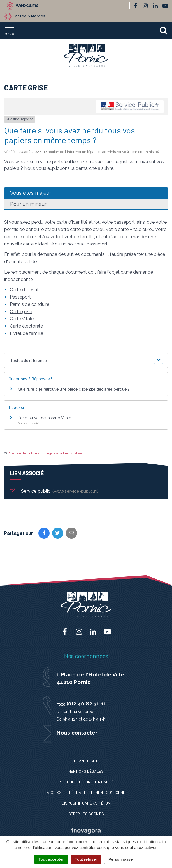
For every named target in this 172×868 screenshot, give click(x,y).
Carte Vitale (22, 319)
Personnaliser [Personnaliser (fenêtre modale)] (121, 859)
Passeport (20, 297)
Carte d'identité (25, 290)
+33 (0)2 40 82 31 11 (82, 704)
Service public (54, 492)
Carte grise (21, 312)
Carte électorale (26, 326)
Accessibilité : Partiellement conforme (86, 792)
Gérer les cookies (86, 814)
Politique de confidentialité (86, 782)
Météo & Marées (30, 16)
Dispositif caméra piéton (86, 803)
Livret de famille (26, 333)
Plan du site (86, 761)
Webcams (27, 5)
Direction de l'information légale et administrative (45, 453)
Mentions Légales (86, 771)
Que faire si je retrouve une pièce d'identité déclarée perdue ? (74, 389)
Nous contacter (77, 733)
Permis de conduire (30, 304)
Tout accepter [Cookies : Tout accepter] (51, 859)
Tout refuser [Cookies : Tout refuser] (86, 859)
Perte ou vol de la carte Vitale (45, 418)
